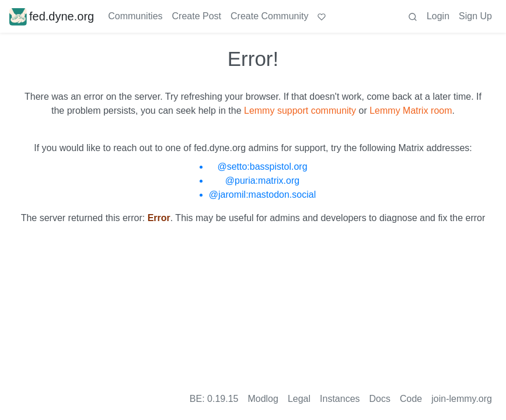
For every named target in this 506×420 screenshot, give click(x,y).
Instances (340, 399)
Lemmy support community (300, 111)
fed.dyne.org (52, 16)
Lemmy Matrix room (411, 111)
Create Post (197, 16)
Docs (380, 399)
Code (411, 399)
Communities (135, 16)
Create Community (269, 16)
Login (438, 16)
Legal (299, 399)
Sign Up (475, 16)
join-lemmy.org (462, 399)
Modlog (263, 399)
